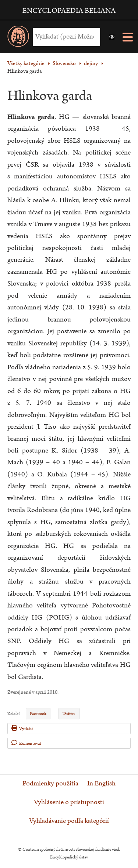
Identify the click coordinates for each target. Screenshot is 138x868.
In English (101, 784)
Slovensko (64, 63)
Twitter (69, 714)
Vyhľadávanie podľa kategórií (69, 821)
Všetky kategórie (26, 63)
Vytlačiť (22, 728)
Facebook (38, 714)
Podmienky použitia (50, 784)
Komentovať (26, 743)
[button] (112, 37)
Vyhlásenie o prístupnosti (69, 802)
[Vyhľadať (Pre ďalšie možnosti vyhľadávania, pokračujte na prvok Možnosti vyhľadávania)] (65, 37)
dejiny (91, 63)
